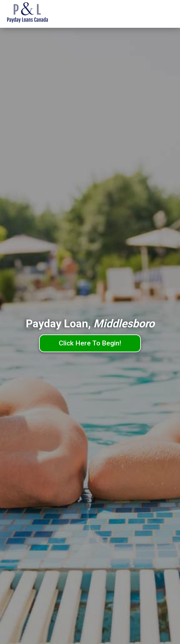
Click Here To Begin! (90, 343)
